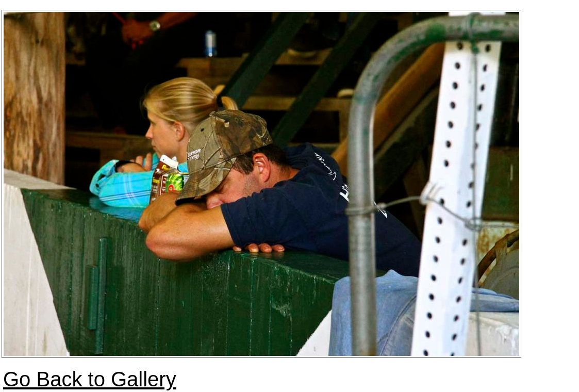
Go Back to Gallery (90, 379)
